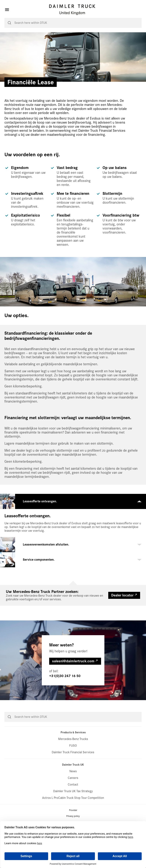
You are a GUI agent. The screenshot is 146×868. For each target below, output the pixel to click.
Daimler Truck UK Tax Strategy (73, 791)
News (73, 771)
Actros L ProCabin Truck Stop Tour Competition (73, 798)
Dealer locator (122, 595)
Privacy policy (73, 816)
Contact (73, 785)
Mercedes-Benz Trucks (73, 739)
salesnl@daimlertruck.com (73, 661)
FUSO (73, 746)
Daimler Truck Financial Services (73, 752)
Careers (73, 778)
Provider (73, 810)
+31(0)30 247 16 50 (65, 676)
